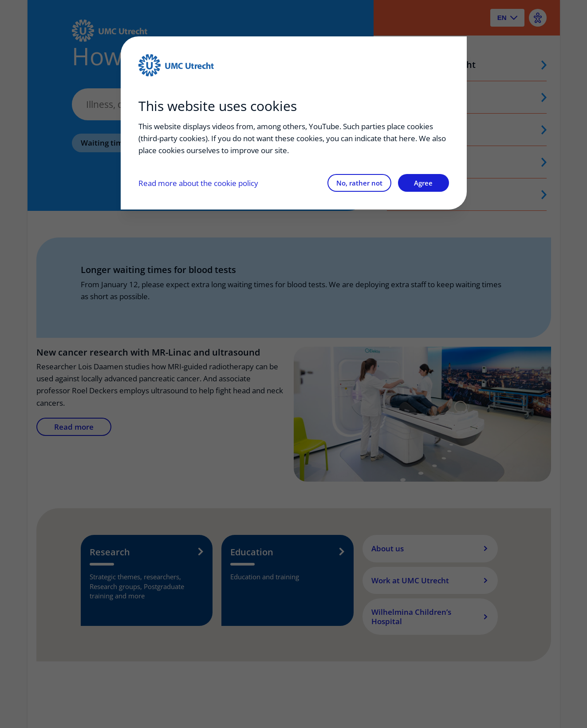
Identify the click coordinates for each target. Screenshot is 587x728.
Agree (423, 183)
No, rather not (359, 183)
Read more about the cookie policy (198, 183)
